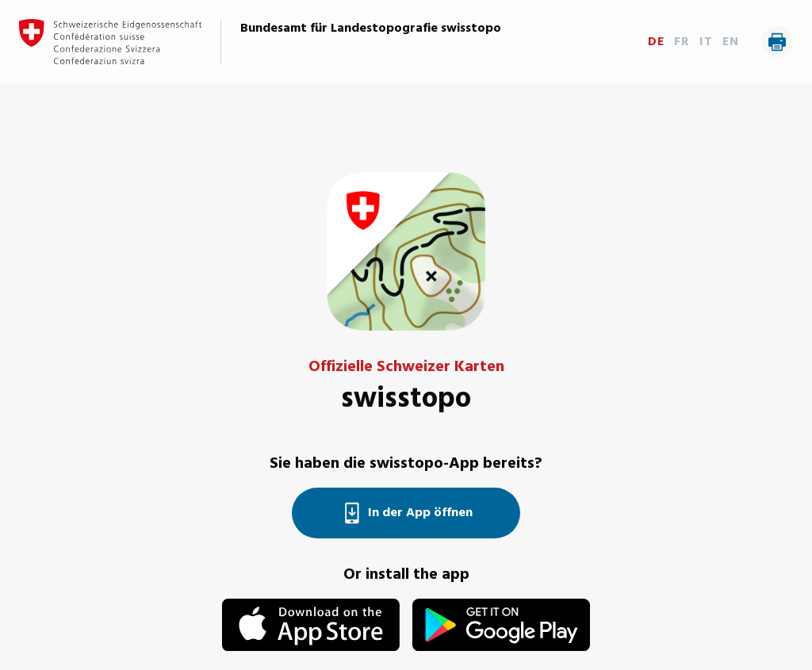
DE (656, 42)
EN (731, 42)
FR (682, 42)
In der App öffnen (406, 513)
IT (706, 42)
